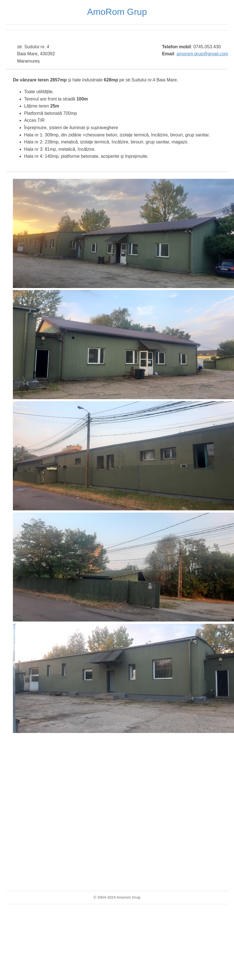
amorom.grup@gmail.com (202, 54)
